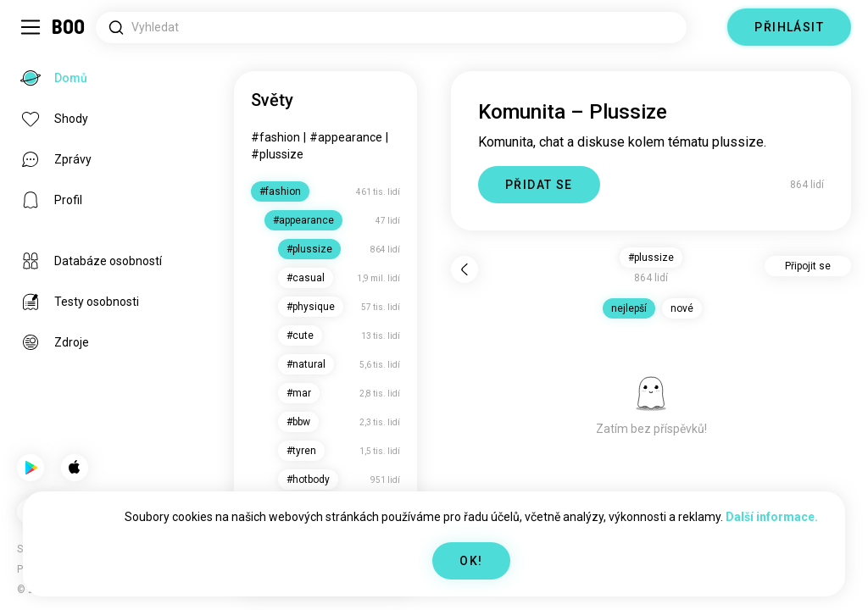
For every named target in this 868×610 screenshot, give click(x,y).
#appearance (346, 137)
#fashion (275, 137)
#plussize (277, 154)
